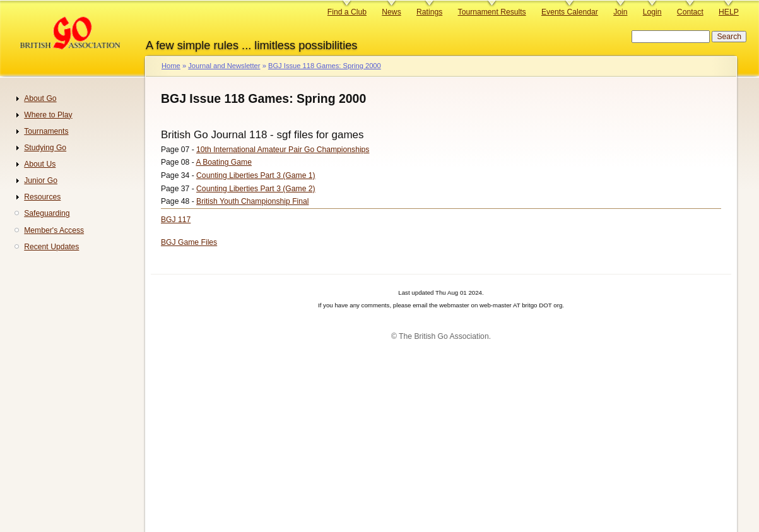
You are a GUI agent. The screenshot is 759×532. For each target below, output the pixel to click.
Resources (42, 197)
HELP (729, 12)
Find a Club (347, 12)
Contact (690, 12)
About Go (40, 98)
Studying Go (45, 148)
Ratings (429, 12)
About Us (40, 164)
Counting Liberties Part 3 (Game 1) (256, 175)
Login (652, 12)
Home (171, 66)
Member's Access (54, 230)
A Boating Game (224, 162)
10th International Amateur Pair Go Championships (283, 150)
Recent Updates (51, 247)
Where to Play (48, 115)
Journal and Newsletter (224, 66)
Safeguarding (47, 213)
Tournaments (46, 131)
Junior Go (41, 180)
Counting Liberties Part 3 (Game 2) (256, 189)
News (391, 12)
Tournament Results (492, 12)
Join (620, 12)
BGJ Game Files (189, 242)
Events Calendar (570, 12)
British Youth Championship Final (252, 201)
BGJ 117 (176, 220)
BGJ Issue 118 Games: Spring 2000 (325, 66)
